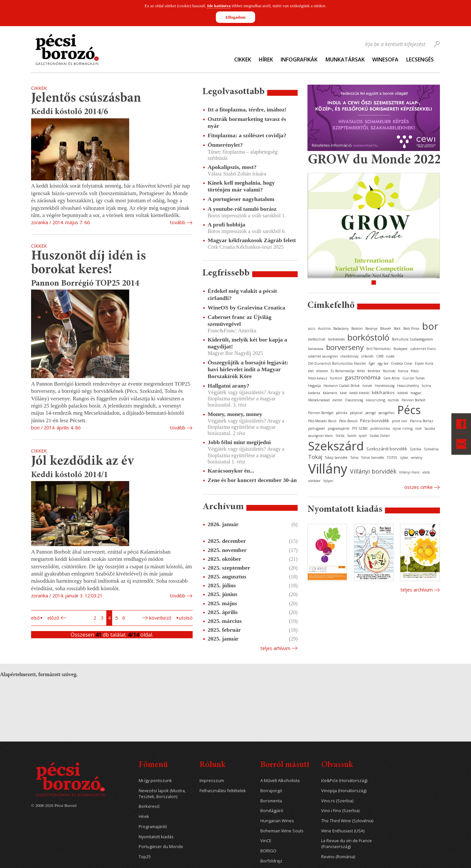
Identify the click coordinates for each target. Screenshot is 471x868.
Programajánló (153, 827)
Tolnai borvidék (373, 458)
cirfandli (367, 356)
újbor (404, 458)
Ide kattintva (219, 6)
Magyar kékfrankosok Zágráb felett (252, 240)
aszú (312, 328)
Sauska (430, 428)
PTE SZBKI (360, 428)
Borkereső (149, 806)
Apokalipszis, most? (232, 167)
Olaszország (354, 400)
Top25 (145, 857)
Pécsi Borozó (348, 421)
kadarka (314, 393)
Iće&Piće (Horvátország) (344, 781)
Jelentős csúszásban (86, 99)
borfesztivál (317, 339)
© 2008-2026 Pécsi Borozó (54, 806)
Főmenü (153, 765)
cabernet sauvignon (323, 356)
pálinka (342, 413)
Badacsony (341, 328)
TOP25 (392, 458)
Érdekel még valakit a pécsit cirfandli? (242, 294)
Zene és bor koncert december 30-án (252, 480)
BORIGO (268, 851)
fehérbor (374, 371)
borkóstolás (336, 339)
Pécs (409, 410)
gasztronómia (363, 377)
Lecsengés (420, 59)
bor (430, 326)
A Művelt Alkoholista (280, 781)
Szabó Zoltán (380, 436)
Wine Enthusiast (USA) (343, 831)
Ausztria (324, 328)
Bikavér (386, 328)
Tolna (354, 458)
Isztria (426, 386)
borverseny (345, 347)
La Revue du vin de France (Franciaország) (347, 844)
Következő (160, 618)
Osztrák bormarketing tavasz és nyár (247, 122)
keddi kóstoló (359, 393)
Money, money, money (235, 414)
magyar (416, 393)
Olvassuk (337, 765)
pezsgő (371, 413)
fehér (361, 371)
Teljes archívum (417, 590)
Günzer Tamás (413, 378)
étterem (322, 371)
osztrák (393, 400)
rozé (418, 428)
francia (403, 371)
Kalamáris (330, 393)
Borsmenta (271, 801)
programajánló (339, 428)
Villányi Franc (409, 472)
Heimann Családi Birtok (342, 386)
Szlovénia (431, 449)
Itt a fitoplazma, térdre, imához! (247, 109)
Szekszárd (336, 446)
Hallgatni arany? (229, 386)
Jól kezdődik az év (82, 462)
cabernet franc (423, 349)
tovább (178, 222)
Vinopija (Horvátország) (344, 791)
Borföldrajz (271, 861)
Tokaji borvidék (336, 458)
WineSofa (385, 59)
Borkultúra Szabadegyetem (412, 339)
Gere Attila (392, 378)
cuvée (390, 356)
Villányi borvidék (373, 471)
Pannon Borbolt (414, 400)
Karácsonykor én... (231, 471)
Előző (53, 618)
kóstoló (403, 393)
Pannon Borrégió (321, 413)
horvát (367, 386)
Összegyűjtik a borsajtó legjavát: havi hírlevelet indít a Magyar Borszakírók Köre (248, 369)
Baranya (371, 328)
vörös (426, 472)
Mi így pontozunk (155, 781)
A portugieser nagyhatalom (241, 199)
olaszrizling (375, 400)
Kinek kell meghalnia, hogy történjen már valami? (241, 186)
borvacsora (316, 349)
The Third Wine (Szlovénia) (347, 821)
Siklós (340, 436)
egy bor (383, 363)
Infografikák (299, 59)
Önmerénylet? (225, 145)
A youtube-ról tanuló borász (242, 209)
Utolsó (186, 618)
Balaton (357, 328)
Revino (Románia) (338, 857)
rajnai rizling (402, 428)
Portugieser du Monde (161, 847)
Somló (352, 436)
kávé (343, 393)
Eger (372, 363)
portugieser (317, 428)
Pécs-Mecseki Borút (322, 421)
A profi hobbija (227, 225)
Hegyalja (314, 386)
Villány (328, 468)
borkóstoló (368, 337)
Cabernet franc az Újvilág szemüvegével (240, 320)
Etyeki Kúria (424, 363)
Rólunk (212, 765)
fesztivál (389, 371)
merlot (337, 400)
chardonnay (349, 356)
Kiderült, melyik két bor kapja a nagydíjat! (247, 343)
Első (35, 618)
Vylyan (328, 481)
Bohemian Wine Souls (282, 831)
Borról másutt (285, 765)
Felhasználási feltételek (223, 791)
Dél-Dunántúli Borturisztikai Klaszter (337, 363)
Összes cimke (419, 487)
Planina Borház (422, 421)
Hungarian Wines (277, 821)
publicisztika (380, 428)
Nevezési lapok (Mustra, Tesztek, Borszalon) (162, 794)
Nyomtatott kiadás (156, 837)
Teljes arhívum (275, 648)
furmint (336, 378)
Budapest (401, 349)
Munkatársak (345, 59)
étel (311, 371)
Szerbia (416, 449)
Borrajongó (271, 791)
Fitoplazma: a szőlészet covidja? (247, 135)
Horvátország (385, 386)
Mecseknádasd (319, 400)
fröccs (415, 371)
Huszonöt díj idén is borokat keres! (88, 263)
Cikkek (243, 59)
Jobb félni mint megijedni (239, 442)
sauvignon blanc (321, 436)
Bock (397, 328)
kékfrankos (383, 392)
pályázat (356, 413)
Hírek (266, 59)
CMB (380, 356)
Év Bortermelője (343, 371)
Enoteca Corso (402, 363)
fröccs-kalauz (318, 378)
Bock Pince (411, 328)
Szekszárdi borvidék (387, 449)
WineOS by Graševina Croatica (246, 308)
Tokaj (315, 457)
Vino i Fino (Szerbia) (340, 811)
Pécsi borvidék (375, 421)
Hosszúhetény (408, 386)
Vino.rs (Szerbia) (337, 801)
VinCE (266, 841)
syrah (363, 436)
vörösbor (314, 481)
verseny (417, 458)
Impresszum (212, 781)
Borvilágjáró (272, 811)
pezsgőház (387, 413)
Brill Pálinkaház (379, 349)
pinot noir (400, 421)
